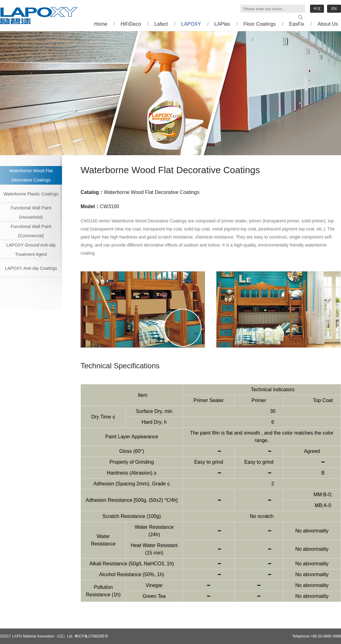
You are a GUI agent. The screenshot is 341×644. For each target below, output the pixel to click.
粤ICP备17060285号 (91, 636)
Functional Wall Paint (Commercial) (31, 231)
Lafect (161, 24)
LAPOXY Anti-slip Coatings (31, 268)
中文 (317, 9)
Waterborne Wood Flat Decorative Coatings (31, 175)
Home (101, 24)
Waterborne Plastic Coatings (31, 194)
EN (334, 9)
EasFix (297, 24)
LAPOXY (191, 24)
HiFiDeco (131, 24)
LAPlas (222, 24)
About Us (328, 24)
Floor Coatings (259, 24)
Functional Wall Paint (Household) (31, 212)
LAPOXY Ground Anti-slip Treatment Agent (31, 250)
